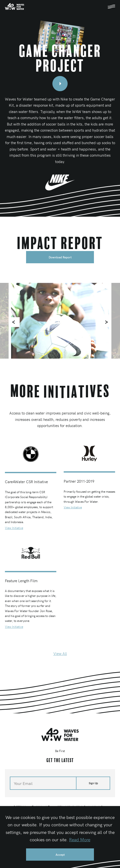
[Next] (105, 322)
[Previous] (15, 322)
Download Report (60, 257)
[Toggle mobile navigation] (111, 7)
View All (60, 654)
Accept (60, 855)
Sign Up (93, 783)
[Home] (15, 6)
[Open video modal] (60, 84)
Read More (80, 839)
